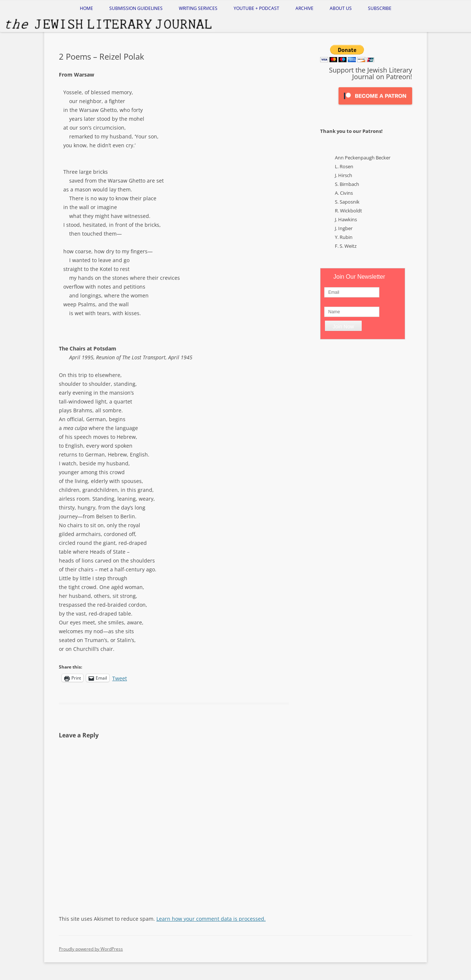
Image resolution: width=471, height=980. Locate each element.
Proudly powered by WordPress (91, 949)
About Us (341, 8)
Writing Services (198, 8)
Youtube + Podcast (256, 8)
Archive (304, 8)
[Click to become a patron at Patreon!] (375, 106)
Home (86, 8)
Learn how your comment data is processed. (211, 919)
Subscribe (380, 8)
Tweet (120, 678)
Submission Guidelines (136, 8)
